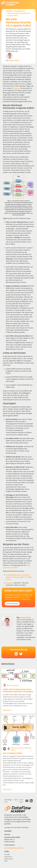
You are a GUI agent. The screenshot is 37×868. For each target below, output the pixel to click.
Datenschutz (9, 859)
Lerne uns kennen (12, 604)
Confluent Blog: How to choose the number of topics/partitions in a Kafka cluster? (19, 577)
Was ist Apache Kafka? (13, 753)
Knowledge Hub (20, 11)
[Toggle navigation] (33, 3)
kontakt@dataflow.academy (14, 848)
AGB (6, 861)
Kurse (16, 800)
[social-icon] (16, 654)
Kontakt (7, 854)
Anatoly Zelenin (14, 60)
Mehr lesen (8, 710)
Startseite (9, 11)
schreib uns (13, 595)
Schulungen (16, 88)
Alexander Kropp (19, 748)
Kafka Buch (10, 583)
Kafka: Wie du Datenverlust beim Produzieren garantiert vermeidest (18, 691)
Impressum (8, 857)
